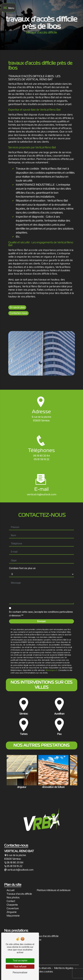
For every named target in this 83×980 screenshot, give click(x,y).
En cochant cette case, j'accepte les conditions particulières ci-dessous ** (41, 602)
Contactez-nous (18, 313)
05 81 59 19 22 (41, 459)
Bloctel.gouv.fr (52, 659)
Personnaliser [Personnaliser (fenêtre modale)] (20, 972)
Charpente (12, 905)
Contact (11, 901)
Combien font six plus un (22, 557)
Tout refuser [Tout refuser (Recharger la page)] (20, 967)
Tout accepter (20, 961)
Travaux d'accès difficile (19, 894)
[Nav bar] (8, 8)
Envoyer (42, 610)
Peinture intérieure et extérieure (54, 890)
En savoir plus (17, 307)
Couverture (13, 908)
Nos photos (13, 897)
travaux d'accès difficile (46, 936)
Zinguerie (12, 912)
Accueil (10, 890)
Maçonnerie (13, 916)
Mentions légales (64, 968)
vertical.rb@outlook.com (19, 870)
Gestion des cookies (41, 972)
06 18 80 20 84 (42, 456)
